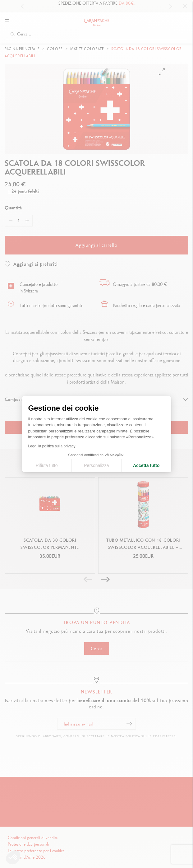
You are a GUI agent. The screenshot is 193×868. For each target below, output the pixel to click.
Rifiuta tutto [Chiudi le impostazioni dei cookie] (47, 465)
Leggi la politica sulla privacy (52, 446)
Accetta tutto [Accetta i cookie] (146, 465)
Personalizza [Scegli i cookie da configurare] (96, 465)
